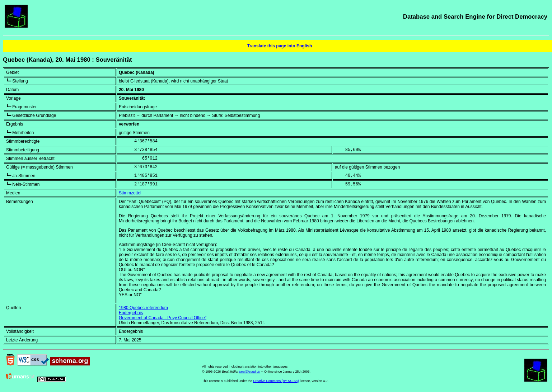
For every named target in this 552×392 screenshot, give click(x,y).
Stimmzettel (130, 193)
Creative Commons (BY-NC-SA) (276, 381)
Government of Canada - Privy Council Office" (163, 318)
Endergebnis (131, 313)
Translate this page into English (280, 46)
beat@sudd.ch (250, 372)
